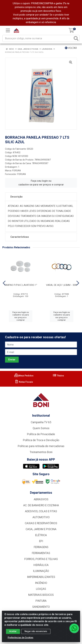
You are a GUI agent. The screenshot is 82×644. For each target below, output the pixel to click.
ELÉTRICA (41, 535)
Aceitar (13, 633)
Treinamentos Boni (41, 452)
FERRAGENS (41, 547)
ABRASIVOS (41, 499)
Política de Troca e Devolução (41, 440)
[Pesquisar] (76, 38)
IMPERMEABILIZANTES (41, 577)
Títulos (58, 376)
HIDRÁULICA (41, 565)
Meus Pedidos (24, 376)
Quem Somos (41, 428)
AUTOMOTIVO (41, 517)
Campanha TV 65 (41, 422)
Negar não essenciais (36, 633)
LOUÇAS (41, 589)
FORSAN (16, 171)
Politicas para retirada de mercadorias (41, 446)
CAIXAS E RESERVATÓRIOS (41, 523)
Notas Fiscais (24, 382)
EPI (41, 541)
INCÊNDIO (41, 583)
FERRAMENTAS (41, 553)
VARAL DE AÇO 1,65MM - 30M (61, 285)
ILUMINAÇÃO (41, 571)
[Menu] (8, 30)
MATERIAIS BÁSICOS (41, 595)
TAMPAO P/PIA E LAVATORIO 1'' (21, 285)
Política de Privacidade (41, 434)
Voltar (71, 48)
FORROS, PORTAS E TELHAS (41, 559)
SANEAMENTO (41, 607)
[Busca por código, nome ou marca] (38, 38)
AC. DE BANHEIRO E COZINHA (41, 505)
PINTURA (41, 601)
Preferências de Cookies (20, 640)
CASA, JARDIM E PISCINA (41, 529)
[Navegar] (4, 283)
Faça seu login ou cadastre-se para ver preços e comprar (41, 183)
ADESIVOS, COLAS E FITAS (41, 511)
